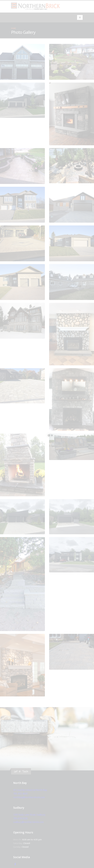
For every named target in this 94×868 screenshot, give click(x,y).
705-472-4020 (20, 794)
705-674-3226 (20, 818)
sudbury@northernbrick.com (28, 822)
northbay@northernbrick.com (29, 797)
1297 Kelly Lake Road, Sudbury (29, 815)
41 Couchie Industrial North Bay (29, 790)
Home (13, 28)
